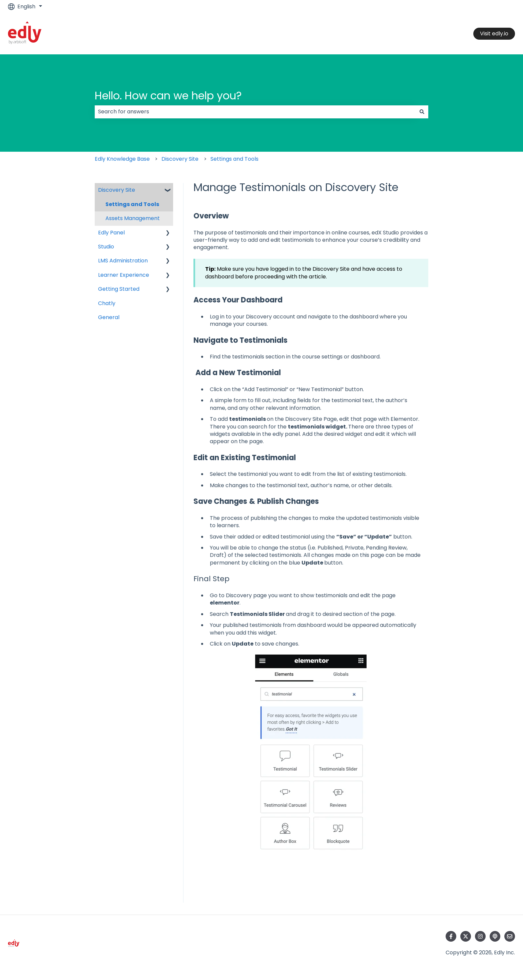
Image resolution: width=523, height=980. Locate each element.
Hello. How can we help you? (168, 96)
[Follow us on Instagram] (480, 936)
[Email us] (510, 936)
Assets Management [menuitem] (133, 218)
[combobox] (255, 112)
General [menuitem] (109, 317)
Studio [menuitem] (106, 247)
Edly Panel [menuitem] (111, 233)
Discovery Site (180, 159)
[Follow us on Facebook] (451, 936)
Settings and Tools (234, 159)
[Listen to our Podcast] (495, 936)
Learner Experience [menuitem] (124, 275)
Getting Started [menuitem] (119, 289)
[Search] (422, 112)
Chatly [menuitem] (107, 303)
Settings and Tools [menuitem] (132, 204)
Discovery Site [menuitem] (117, 190)
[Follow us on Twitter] (466, 936)
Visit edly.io (494, 34)
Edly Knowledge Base (122, 159)
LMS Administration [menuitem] (123, 261)
